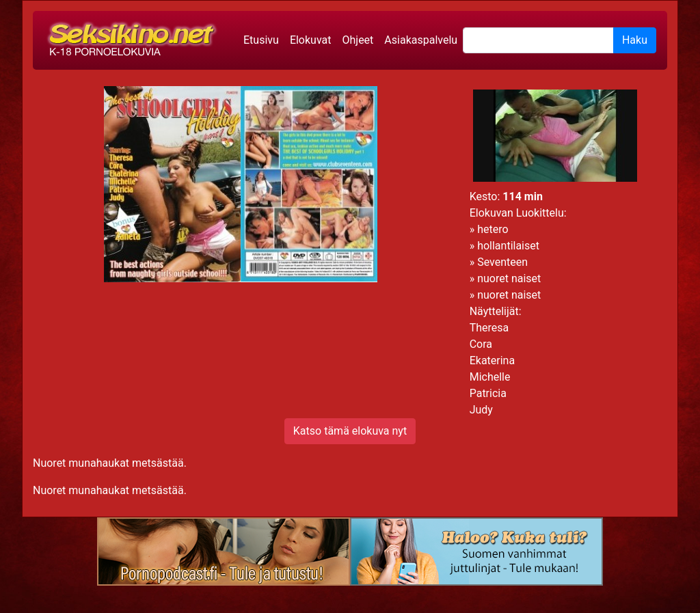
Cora (481, 344)
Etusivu (261, 40)
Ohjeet (358, 40)
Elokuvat (311, 40)
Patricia (488, 393)
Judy (481, 410)
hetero (493, 229)
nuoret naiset (509, 278)
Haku (635, 40)
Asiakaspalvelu (421, 40)
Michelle (490, 377)
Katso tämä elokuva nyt (350, 431)
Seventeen (502, 262)
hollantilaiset (508, 246)
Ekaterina (492, 360)
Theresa (489, 328)
